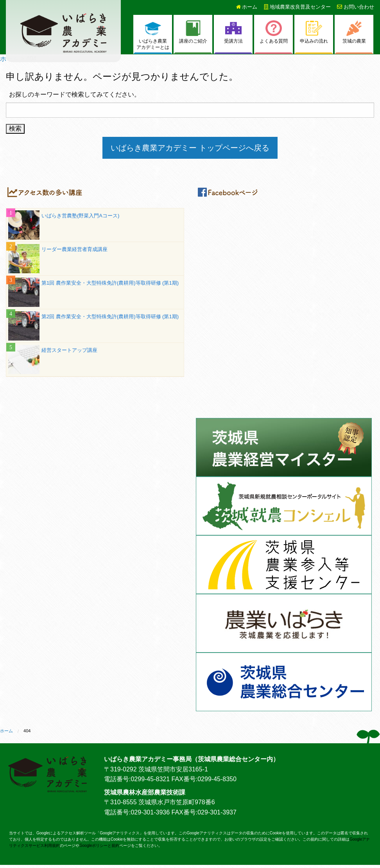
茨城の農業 (354, 32)
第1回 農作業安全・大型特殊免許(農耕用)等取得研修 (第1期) (110, 283)
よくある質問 (274, 32)
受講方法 (233, 32)
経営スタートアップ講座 (69, 350)
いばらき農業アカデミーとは (153, 35)
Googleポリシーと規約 (99, 846)
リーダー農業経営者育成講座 (74, 249)
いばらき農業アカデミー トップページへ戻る (190, 148)
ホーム (247, 7)
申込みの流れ (314, 32)
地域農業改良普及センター (297, 7)
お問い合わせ (356, 7)
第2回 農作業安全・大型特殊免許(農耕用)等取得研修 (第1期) (110, 317)
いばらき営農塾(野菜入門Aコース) (80, 216)
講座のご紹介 (193, 32)
